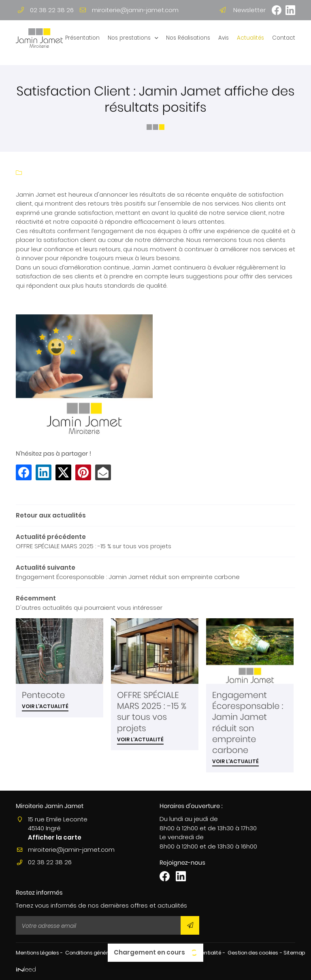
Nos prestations (129, 38)
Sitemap (294, 953)
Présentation (82, 38)
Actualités (250, 38)
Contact (284, 38)
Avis (224, 38)
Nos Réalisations (188, 38)
